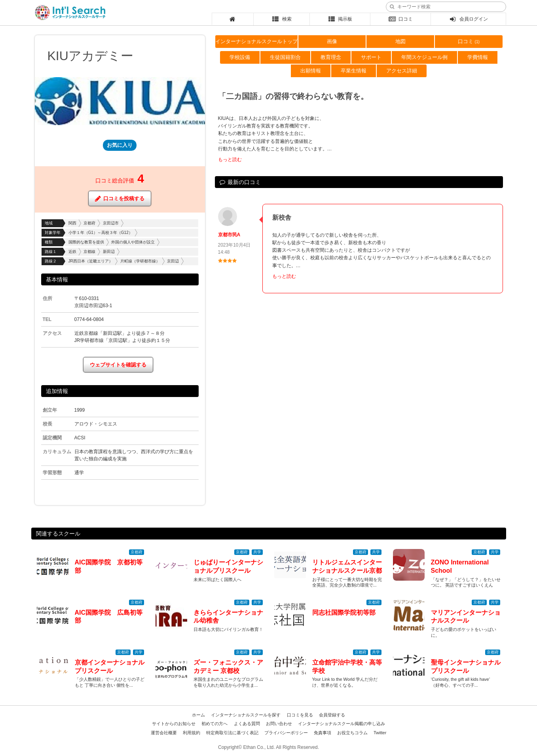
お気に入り (120, 145)
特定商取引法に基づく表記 (232, 733)
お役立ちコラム (352, 733)
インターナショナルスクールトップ (256, 41)
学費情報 (478, 57)
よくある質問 (247, 724)
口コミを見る (300, 715)
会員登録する (332, 715)
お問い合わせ (279, 724)
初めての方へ (214, 724)
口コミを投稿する (120, 198)
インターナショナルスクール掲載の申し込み (342, 724)
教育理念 (331, 57)
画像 (332, 41)
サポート (371, 57)
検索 (282, 19)
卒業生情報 (354, 71)
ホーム (198, 715)
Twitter (380, 733)
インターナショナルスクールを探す (246, 715)
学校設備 (240, 57)
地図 (400, 41)
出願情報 (311, 71)
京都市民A (229, 235)
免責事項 (323, 733)
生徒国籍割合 (285, 57)
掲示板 (340, 19)
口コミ (401, 19)
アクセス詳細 (402, 71)
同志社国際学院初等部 (344, 613)
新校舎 (282, 217)
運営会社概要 (164, 733)
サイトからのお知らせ (174, 724)
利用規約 (192, 733)
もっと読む (230, 160)
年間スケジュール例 (424, 57)
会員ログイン (468, 19)
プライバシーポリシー (286, 733)
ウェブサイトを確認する (118, 365)
